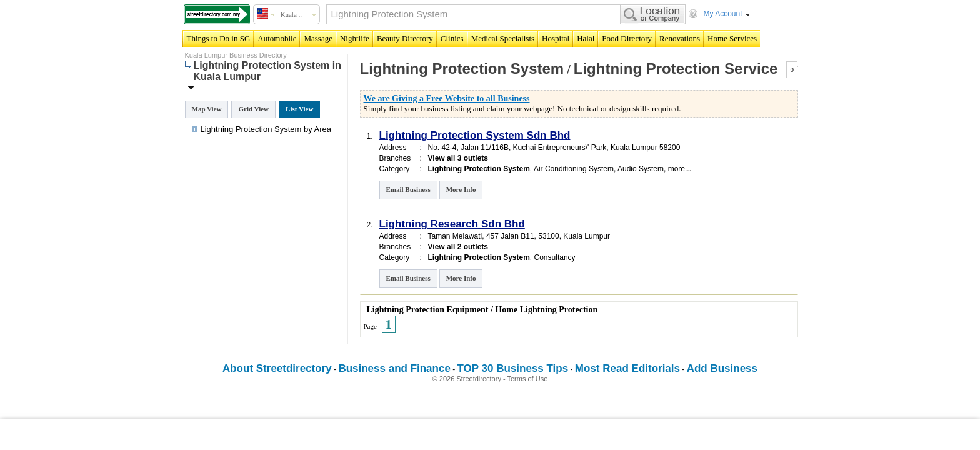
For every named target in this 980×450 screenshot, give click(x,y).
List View (299, 109)
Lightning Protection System (462, 68)
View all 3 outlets (458, 158)
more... (680, 169)
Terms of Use (528, 379)
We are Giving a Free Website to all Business (447, 98)
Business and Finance (394, 368)
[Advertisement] (490, 434)
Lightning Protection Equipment (428, 310)
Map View (207, 109)
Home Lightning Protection (546, 310)
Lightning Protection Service (676, 68)
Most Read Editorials (627, 368)
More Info (461, 189)
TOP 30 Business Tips (513, 368)
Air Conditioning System (574, 169)
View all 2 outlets (458, 247)
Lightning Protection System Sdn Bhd (475, 135)
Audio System (641, 169)
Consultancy (555, 257)
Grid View (253, 109)
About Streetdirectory (277, 368)
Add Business (722, 368)
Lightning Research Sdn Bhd (452, 224)
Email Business (408, 189)
